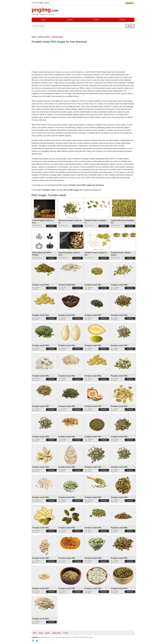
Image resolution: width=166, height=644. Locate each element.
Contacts (123, 20)
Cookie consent (56, 633)
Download (51, 226)
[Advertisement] (49, 57)
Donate (70, 20)
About (43, 20)
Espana (47, 3)
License (96, 20)
